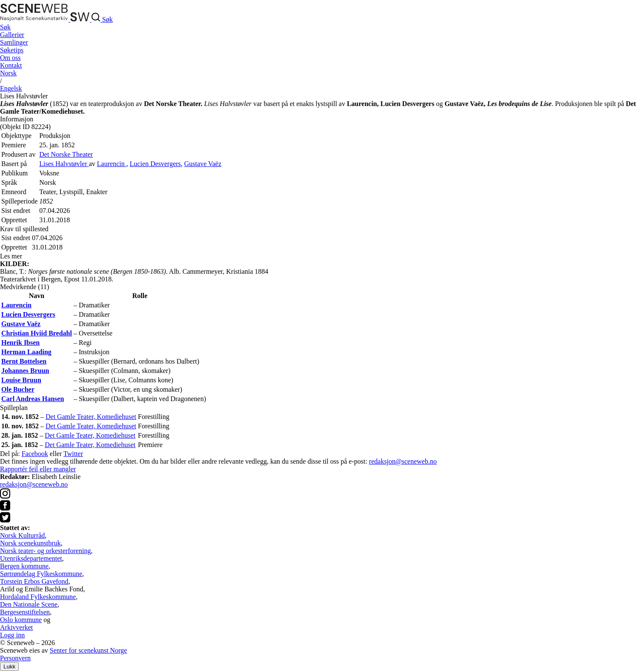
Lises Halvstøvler (64, 164)
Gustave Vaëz (203, 164)
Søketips (12, 50)
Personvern (15, 658)
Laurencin (112, 164)
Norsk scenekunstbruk (30, 543)
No (8, 73)
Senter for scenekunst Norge (88, 650)
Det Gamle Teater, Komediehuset (91, 417)
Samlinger (14, 42)
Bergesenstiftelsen (25, 612)
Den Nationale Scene (29, 604)
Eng (11, 88)
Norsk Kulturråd (22, 535)
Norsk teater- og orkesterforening (45, 551)
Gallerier (12, 35)
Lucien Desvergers (155, 164)
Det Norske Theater (66, 154)
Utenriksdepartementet (31, 558)
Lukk (9, 667)
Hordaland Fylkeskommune (38, 597)
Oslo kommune (21, 620)
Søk (5, 27)
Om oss (10, 58)
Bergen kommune (24, 566)
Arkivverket (16, 627)
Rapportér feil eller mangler (38, 469)
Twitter (73, 454)
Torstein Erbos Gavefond (34, 581)
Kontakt (11, 65)
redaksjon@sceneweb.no (403, 461)
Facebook (35, 454)
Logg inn (12, 635)
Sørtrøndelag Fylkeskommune (41, 574)
